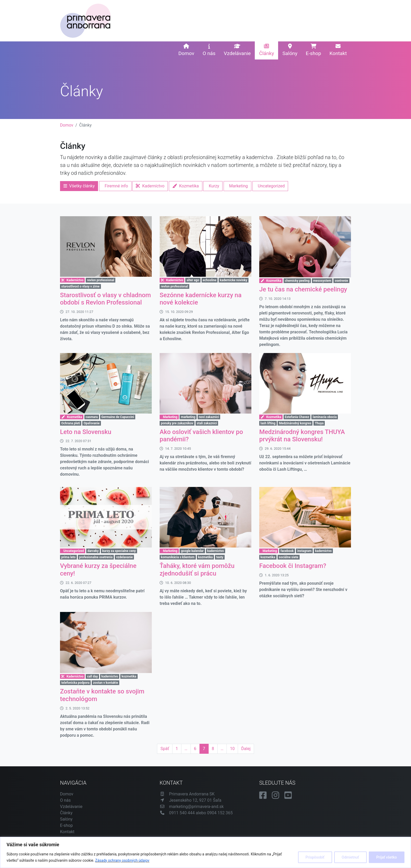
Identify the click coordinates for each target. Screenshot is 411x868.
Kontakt (338, 50)
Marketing (238, 186)
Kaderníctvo (150, 186)
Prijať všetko (387, 857)
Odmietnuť (350, 857)
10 (232, 749)
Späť (165, 749)
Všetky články (79, 186)
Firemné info (116, 186)
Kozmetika (185, 186)
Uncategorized (271, 186)
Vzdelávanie (237, 50)
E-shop (313, 50)
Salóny (290, 50)
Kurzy (214, 186)
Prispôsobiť (315, 857)
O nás (209, 50)
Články (266, 50)
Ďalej (246, 749)
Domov (186, 50)
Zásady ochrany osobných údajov (122, 860)
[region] (206, 852)
